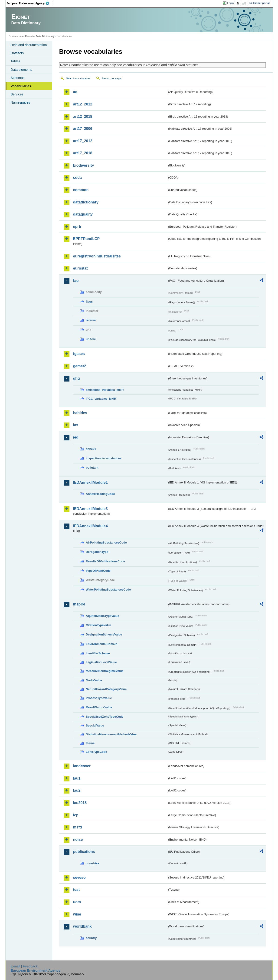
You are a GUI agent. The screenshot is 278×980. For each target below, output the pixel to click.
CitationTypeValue (99, 625)
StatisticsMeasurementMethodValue (111, 734)
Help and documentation (29, 45)
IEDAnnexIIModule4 (90, 526)
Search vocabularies (78, 78)
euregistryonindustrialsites (97, 256)
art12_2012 (83, 104)
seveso (79, 877)
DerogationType (97, 552)
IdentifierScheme (98, 653)
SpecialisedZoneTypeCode (105, 717)
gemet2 (80, 366)
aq (75, 92)
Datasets (17, 53)
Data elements (21, 70)
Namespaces (20, 102)
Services (17, 94)
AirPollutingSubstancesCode (106, 542)
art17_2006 (83, 129)
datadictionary (86, 202)
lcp (76, 815)
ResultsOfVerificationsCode (106, 561)
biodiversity (84, 165)
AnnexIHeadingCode (100, 494)
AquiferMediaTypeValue (103, 616)
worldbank (82, 926)
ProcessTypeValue (99, 698)
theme (90, 743)
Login (230, 3)
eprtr (77, 227)
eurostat (80, 268)
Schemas (18, 78)
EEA (29, 3)
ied (76, 437)
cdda (77, 177)
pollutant (92, 468)
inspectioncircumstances (104, 458)
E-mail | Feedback (24, 966)
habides (80, 413)
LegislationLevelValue (101, 662)
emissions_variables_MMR (105, 390)
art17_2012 (83, 141)
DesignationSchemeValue (104, 634)
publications (84, 852)
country (91, 938)
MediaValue (94, 680)
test (76, 890)
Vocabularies (21, 86)
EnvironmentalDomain (102, 644)
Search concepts (112, 78)
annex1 (91, 449)
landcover (82, 766)
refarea (91, 320)
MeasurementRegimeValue (105, 671)
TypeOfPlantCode (98, 571)
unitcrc (91, 339)
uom (77, 902)
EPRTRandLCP (87, 239)
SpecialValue (95, 725)
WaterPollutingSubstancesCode (108, 590)
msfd (78, 827)
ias (76, 425)
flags (89, 302)
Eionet (29, 36)
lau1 (77, 778)
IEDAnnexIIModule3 (90, 509)
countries (93, 863)
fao (76, 281)
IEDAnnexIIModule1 (90, 482)
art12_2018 (83, 117)
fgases (79, 354)
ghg (77, 378)
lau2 (77, 790)
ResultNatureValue (99, 707)
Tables (16, 61)
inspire (79, 604)
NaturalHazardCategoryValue (106, 689)
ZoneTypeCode (96, 752)
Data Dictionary (45, 36)
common (81, 190)
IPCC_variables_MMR (101, 399)
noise (78, 840)
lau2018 (80, 803)
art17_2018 (83, 153)
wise (77, 914)
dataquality (83, 214)
